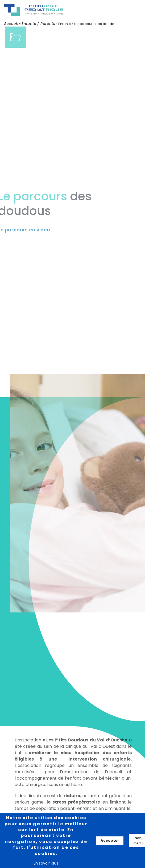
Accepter (110, 841)
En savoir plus (46, 864)
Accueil (11, 24)
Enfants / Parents (38, 24)
